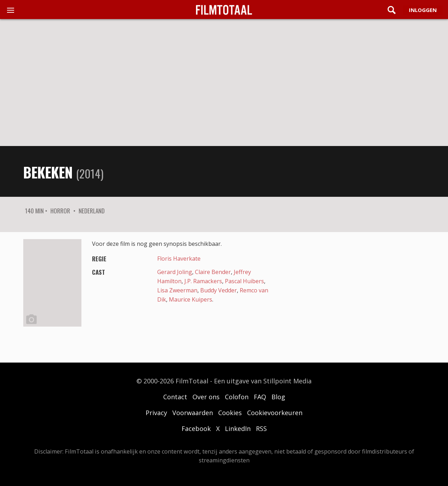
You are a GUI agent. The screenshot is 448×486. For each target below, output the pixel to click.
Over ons (206, 397)
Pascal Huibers (244, 281)
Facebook (196, 429)
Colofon (237, 397)
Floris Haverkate (179, 259)
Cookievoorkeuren (275, 413)
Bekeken (48, 172)
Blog (278, 397)
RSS (261, 429)
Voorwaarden (193, 413)
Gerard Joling (175, 272)
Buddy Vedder (219, 290)
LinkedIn (238, 429)
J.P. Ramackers (203, 281)
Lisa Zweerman (177, 290)
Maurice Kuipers (191, 299)
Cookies (230, 413)
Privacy (156, 413)
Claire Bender (213, 272)
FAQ (260, 397)
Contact (175, 397)
